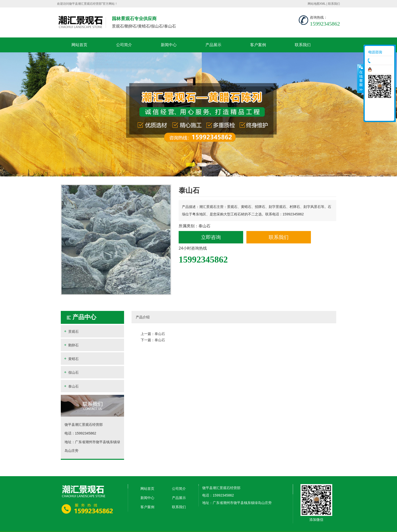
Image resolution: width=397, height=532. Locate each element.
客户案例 (258, 45)
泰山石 (71, 386)
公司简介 (124, 45)
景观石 (71, 331)
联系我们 (334, 4)
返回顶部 (380, 115)
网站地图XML (317, 4)
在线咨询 (381, 69)
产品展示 (213, 45)
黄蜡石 (71, 359)
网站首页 (79, 45)
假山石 (71, 372)
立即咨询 (211, 237)
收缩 (361, 78)
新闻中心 (169, 45)
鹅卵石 (71, 345)
